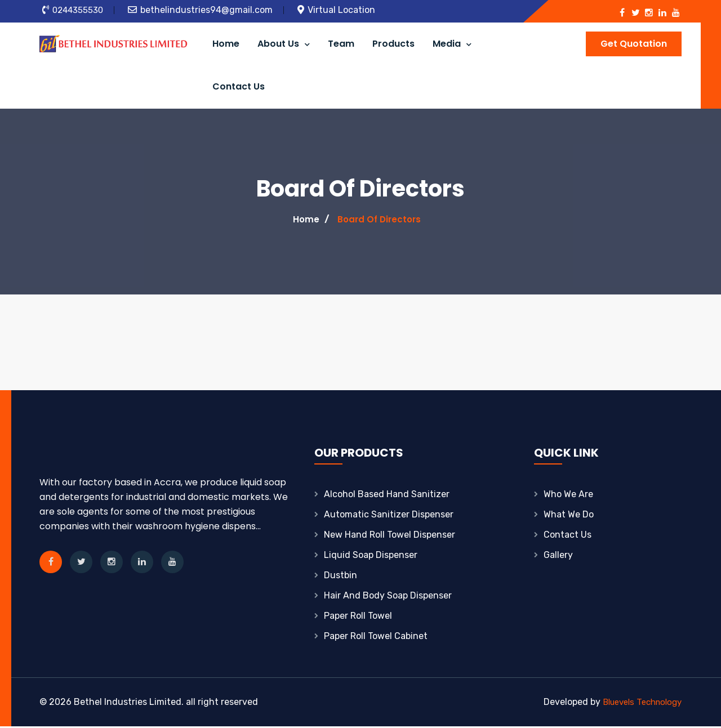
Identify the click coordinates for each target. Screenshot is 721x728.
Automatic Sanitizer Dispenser (389, 516)
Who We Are (568, 496)
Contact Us (239, 88)
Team (341, 44)
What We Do (569, 516)
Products (393, 44)
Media (452, 44)
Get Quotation (634, 44)
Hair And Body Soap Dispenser (388, 597)
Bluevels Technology (638, 704)
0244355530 (79, 10)
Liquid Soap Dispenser (371, 557)
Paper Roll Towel (358, 617)
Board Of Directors (379, 221)
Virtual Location (344, 10)
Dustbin (341, 577)
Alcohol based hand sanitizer (387, 496)
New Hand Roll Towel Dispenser (390, 536)
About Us (284, 44)
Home (226, 44)
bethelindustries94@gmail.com (209, 10)
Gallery (558, 557)
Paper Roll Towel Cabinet (376, 638)
